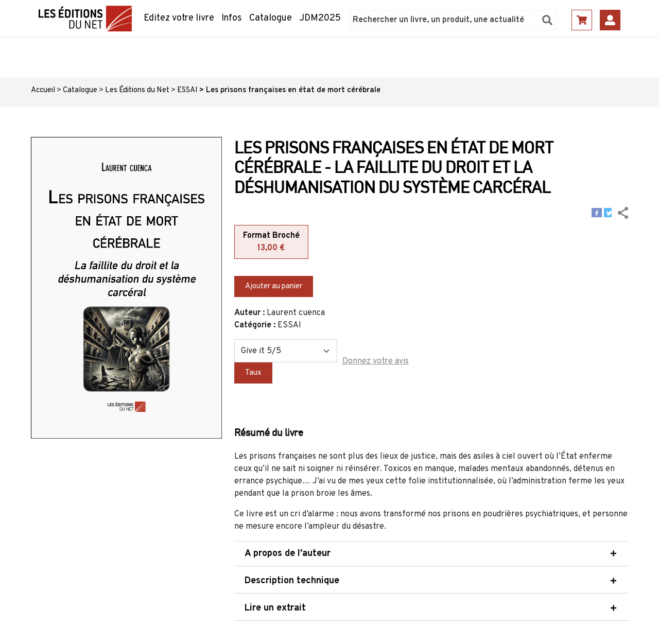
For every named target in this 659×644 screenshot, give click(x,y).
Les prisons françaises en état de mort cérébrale (293, 90)
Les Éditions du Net (137, 90)
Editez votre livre (179, 18)
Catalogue (271, 18)
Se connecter (610, 20)
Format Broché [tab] (271, 242)
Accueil (43, 90)
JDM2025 (320, 18)
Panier (582, 20)
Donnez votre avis (376, 361)
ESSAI (187, 90)
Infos (232, 18)
